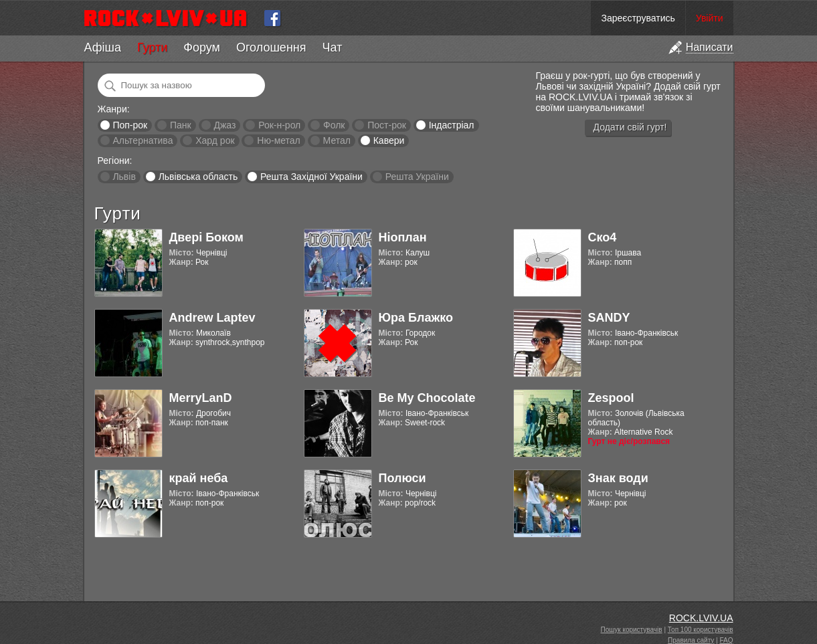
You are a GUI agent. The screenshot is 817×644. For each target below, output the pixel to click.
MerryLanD (201, 398)
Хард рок (215, 140)
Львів (124, 177)
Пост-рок (387, 125)
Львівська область (198, 177)
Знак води (618, 478)
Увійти (710, 18)
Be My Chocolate (427, 398)
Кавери (389, 140)
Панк (181, 125)
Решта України (417, 177)
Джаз (224, 125)
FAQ (726, 640)
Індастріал (452, 125)
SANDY (609, 318)
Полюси (402, 478)
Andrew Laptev (212, 318)
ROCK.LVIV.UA (701, 618)
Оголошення (271, 47)
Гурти (152, 47)
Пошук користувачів (632, 630)
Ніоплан (403, 237)
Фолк (334, 125)
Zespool (611, 398)
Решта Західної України (311, 177)
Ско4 (603, 237)
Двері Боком (206, 237)
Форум (202, 47)
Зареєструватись (638, 18)
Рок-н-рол (279, 125)
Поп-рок (130, 125)
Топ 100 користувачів (701, 630)
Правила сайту (691, 640)
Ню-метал (278, 140)
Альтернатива (143, 140)
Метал (337, 140)
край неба (199, 478)
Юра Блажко (416, 318)
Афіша (103, 47)
